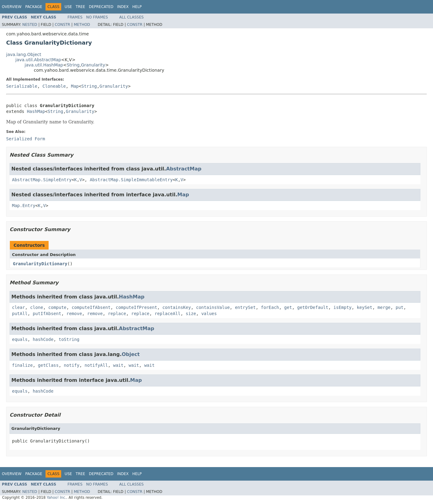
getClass (48, 365)
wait (118, 365)
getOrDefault (313, 307)
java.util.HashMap (44, 65)
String (73, 65)
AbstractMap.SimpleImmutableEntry (131, 180)
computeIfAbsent (91, 307)
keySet (365, 307)
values (209, 314)
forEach (270, 307)
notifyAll (96, 365)
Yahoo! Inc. (57, 498)
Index (123, 7)
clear (18, 307)
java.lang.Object (24, 54)
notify (72, 365)
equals (20, 339)
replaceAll (168, 314)
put (400, 307)
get (288, 307)
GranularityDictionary (40, 264)
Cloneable (54, 86)
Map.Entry (24, 206)
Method (82, 25)
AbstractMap (184, 169)
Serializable (22, 86)
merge (384, 307)
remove (74, 314)
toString (69, 339)
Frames (75, 17)
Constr (62, 25)
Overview (12, 7)
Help (137, 7)
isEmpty (342, 307)
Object (131, 354)
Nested (30, 25)
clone (37, 307)
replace (117, 314)
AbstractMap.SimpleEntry (42, 180)
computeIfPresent (136, 307)
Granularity (93, 65)
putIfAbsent (47, 314)
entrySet (245, 307)
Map (75, 86)
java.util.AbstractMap (38, 60)
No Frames (97, 17)
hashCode (43, 339)
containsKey (177, 307)
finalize (22, 365)
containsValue (213, 307)
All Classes (131, 17)
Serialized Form (26, 139)
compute (57, 307)
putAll (20, 314)
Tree (80, 7)
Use (68, 7)
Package (34, 7)
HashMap (36, 111)
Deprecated (101, 7)
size (191, 314)
